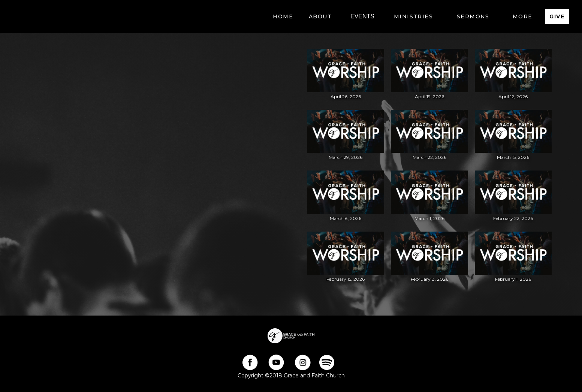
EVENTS (362, 16)
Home (283, 16)
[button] (320, 16)
